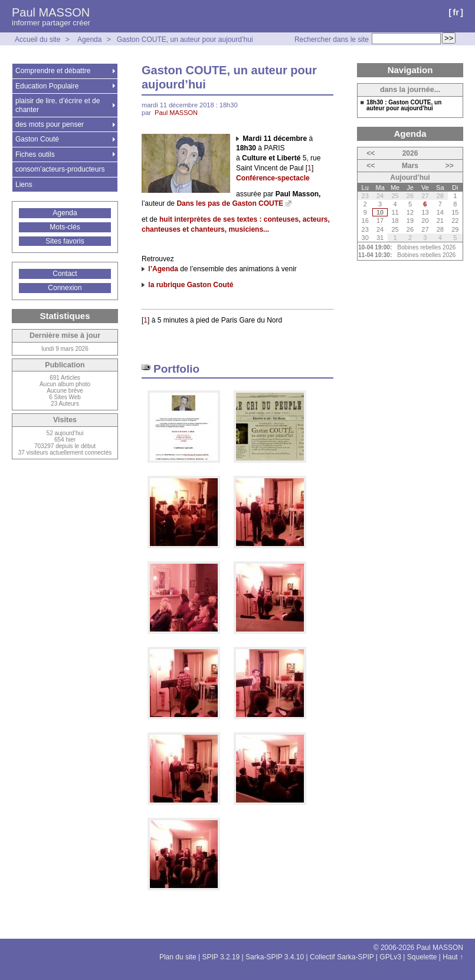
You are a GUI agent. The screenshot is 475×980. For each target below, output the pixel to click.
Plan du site (178, 957)
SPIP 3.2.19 (221, 957)
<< (371, 153)
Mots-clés (65, 227)
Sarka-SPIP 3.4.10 (275, 957)
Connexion (65, 288)
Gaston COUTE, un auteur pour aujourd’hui (185, 40)
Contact (65, 274)
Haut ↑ (453, 957)
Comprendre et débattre (53, 71)
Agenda (89, 40)
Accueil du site (37, 40)
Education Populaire (47, 86)
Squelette (422, 957)
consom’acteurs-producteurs (60, 169)
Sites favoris (65, 241)
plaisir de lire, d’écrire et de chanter (58, 105)
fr (456, 12)
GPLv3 (390, 957)
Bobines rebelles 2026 (426, 247)
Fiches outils (35, 154)
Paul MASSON (51, 12)
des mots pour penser (50, 124)
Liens (24, 185)
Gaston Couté (37, 139)
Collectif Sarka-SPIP (342, 957)
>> (450, 166)
